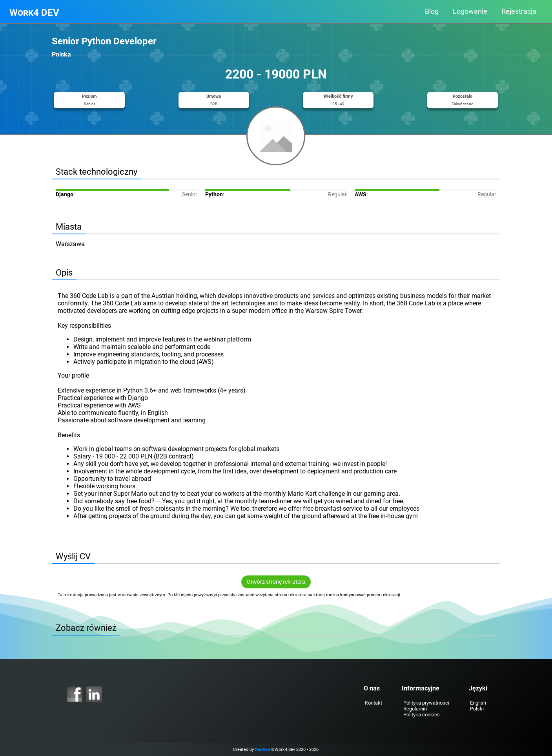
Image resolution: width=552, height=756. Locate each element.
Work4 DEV (34, 13)
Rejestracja (519, 11)
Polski (476, 709)
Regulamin (415, 709)
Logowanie (470, 11)
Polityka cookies (421, 715)
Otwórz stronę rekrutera (276, 582)
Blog (432, 11)
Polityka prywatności (426, 703)
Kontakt (373, 703)
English (478, 703)
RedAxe (263, 750)
